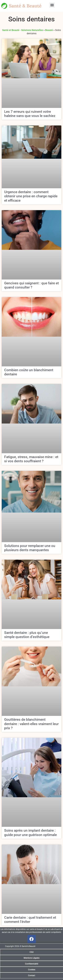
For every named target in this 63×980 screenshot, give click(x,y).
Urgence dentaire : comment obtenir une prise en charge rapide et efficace (31, 196)
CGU (32, 952)
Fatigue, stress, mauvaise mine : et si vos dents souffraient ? (31, 459)
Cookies (32, 970)
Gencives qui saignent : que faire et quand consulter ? (32, 285)
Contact (32, 975)
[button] (52, 5)
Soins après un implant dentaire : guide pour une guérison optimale (30, 833)
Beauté (49, 30)
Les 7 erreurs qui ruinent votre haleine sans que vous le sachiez (30, 114)
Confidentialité (32, 964)
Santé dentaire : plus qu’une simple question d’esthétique (27, 635)
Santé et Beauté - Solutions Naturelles (23, 30)
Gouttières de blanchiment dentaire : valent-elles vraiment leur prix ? (31, 724)
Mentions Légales (32, 958)
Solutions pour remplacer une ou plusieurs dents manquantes (30, 548)
